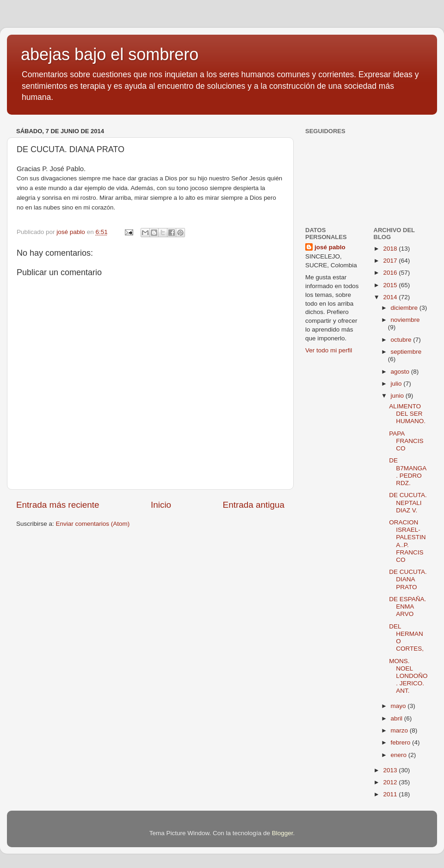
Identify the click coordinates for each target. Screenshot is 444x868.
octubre (402, 340)
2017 (391, 261)
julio (397, 384)
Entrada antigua (254, 505)
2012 (391, 782)
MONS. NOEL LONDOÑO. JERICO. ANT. (408, 676)
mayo (399, 706)
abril (398, 718)
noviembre (405, 320)
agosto (401, 372)
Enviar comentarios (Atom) (93, 524)
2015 (391, 285)
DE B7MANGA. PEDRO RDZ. (408, 472)
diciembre (405, 308)
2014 (391, 297)
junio (398, 396)
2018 (391, 249)
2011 (391, 794)
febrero (402, 742)
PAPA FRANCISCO (406, 441)
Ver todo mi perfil (329, 350)
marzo (400, 730)
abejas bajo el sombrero (110, 54)
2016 (391, 273)
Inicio (161, 505)
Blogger (283, 833)
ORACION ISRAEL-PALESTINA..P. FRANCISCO (407, 541)
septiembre (406, 352)
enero (400, 755)
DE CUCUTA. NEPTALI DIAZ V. (408, 502)
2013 (391, 770)
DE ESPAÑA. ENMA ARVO (407, 606)
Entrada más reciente (58, 505)
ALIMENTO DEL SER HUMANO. (407, 414)
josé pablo (330, 247)
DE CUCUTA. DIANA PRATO (408, 579)
